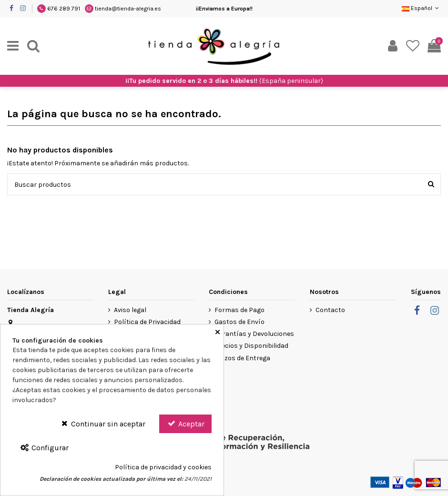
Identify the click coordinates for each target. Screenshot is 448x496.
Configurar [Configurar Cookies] (44, 448)
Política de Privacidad (147, 322)
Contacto (330, 310)
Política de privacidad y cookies (163, 467)
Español (421, 8)
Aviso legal (130, 310)
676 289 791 (64, 9)
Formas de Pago (239, 310)
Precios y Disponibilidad (251, 346)
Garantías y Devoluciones (254, 334)
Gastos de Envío (239, 322)
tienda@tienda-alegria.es (128, 9)
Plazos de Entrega (242, 358)
